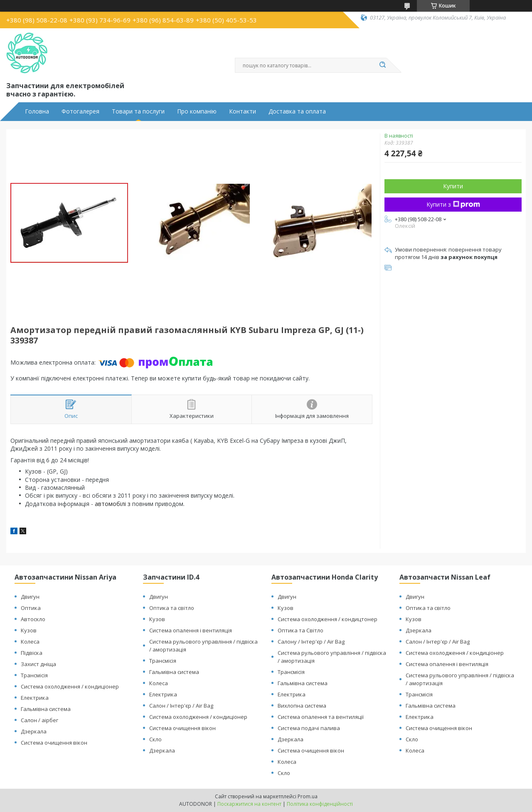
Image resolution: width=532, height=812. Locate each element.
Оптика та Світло (300, 630)
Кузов (29, 630)
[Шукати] (382, 65)
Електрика (35, 698)
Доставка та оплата (297, 111)
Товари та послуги (138, 111)
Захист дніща (38, 664)
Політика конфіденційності (320, 804)
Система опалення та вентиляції (321, 717)
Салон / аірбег (39, 720)
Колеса (30, 642)
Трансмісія (34, 675)
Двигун (30, 597)
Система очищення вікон (54, 743)
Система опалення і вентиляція (191, 630)
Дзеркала (34, 731)
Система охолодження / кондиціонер (70, 686)
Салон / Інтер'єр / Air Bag (181, 706)
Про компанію (197, 111)
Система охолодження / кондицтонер (328, 619)
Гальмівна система (46, 709)
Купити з (453, 204)
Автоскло (33, 619)
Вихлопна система (302, 706)
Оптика (31, 608)
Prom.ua (308, 796)
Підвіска (32, 653)
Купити (453, 186)
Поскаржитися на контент (249, 804)
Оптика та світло (172, 608)
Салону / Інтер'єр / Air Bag (311, 642)
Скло (155, 739)
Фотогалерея (80, 111)
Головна (37, 111)
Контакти (243, 111)
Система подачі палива (309, 728)
